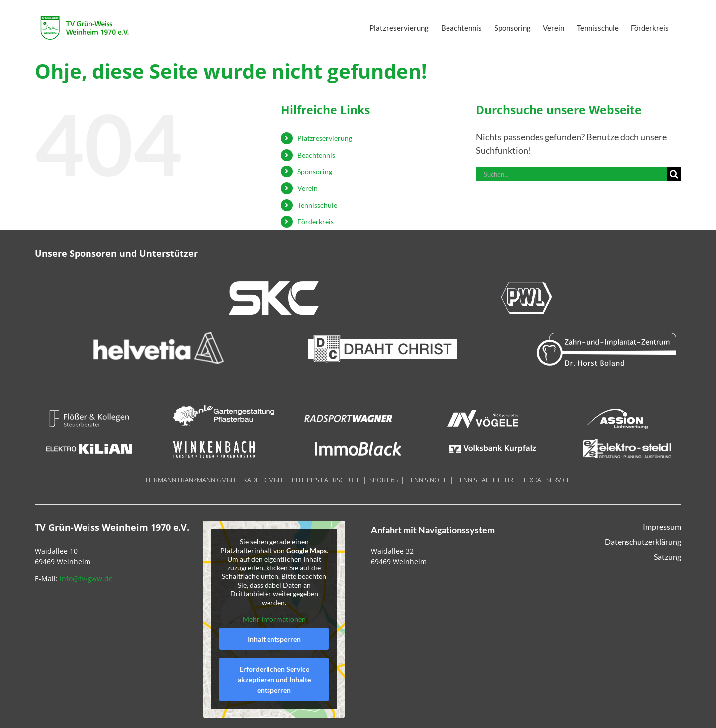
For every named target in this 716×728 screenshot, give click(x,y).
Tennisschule (317, 205)
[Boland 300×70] (607, 336)
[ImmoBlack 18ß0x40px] (358, 443)
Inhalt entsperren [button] (274, 638)
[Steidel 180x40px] (627, 443)
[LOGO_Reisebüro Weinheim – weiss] (224, 405)
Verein (308, 188)
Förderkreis (315, 221)
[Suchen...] (571, 174)
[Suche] (674, 174)
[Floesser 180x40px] (89, 413)
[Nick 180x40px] (483, 413)
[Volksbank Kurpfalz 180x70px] (492, 443)
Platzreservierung (325, 138)
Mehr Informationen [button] (274, 619)
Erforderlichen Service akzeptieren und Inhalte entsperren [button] (274, 679)
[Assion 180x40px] (618, 413)
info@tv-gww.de (86, 579)
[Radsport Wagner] (349, 413)
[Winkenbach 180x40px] (214, 443)
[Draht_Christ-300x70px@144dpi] (382, 336)
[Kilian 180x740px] (89, 443)
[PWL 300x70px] (526, 285)
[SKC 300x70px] (270, 285)
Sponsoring (315, 172)
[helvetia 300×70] (159, 336)
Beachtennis (316, 155)
